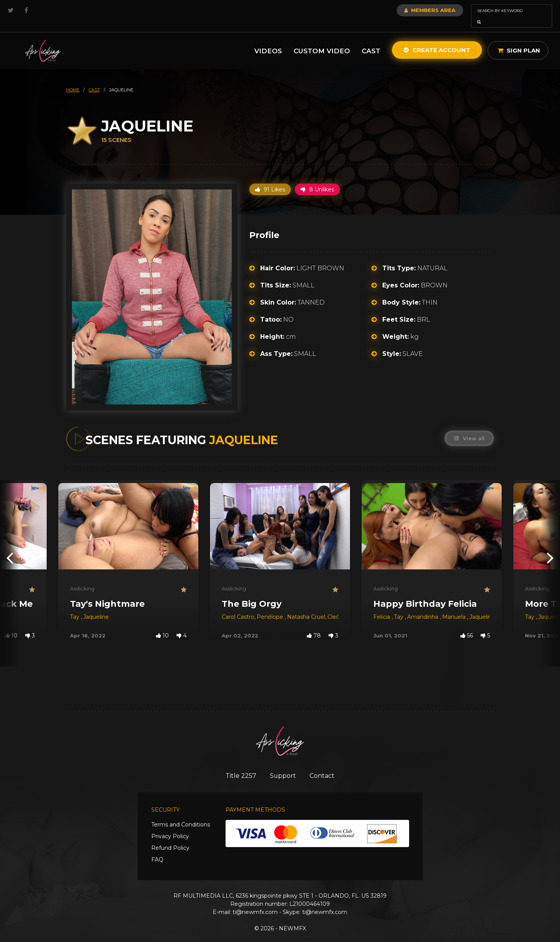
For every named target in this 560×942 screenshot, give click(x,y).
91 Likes (270, 179)
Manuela (455, 606)
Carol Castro (238, 606)
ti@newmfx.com (255, 902)
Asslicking (82, 578)
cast (94, 79)
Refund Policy (170, 838)
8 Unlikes (317, 179)
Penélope (271, 606)
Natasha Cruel (306, 606)
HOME (73, 79)
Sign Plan (519, 39)
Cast (371, 40)
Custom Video (322, 40)
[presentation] (10, 547)
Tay (75, 606)
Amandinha (423, 606)
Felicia (382, 606)
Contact (326, 765)
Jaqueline (96, 606)
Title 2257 (237, 765)
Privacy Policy (170, 826)
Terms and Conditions (181, 814)
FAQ (157, 849)
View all (469, 427)
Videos (268, 40)
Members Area (409, 10)
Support (283, 765)
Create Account (437, 39)
